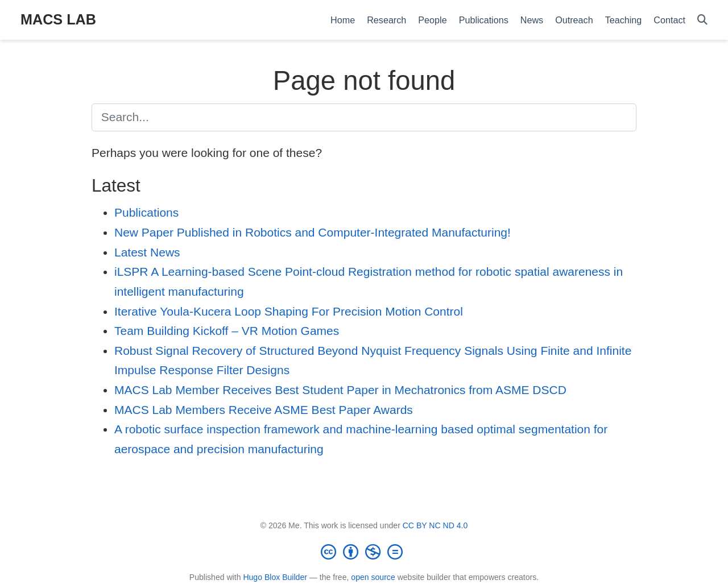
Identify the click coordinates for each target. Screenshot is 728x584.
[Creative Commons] (364, 552)
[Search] (702, 20)
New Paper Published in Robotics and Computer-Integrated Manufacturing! (313, 232)
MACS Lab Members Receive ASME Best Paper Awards (264, 410)
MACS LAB (58, 19)
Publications (146, 212)
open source (373, 577)
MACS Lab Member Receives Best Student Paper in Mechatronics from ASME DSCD (340, 390)
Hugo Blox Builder (275, 577)
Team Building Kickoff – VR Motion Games (227, 331)
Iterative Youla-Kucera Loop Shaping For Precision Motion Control (289, 311)
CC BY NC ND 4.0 (435, 525)
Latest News (147, 252)
